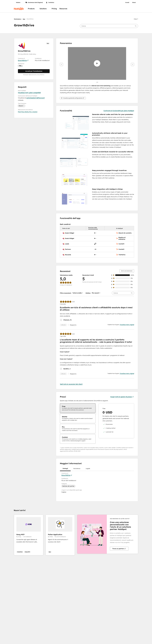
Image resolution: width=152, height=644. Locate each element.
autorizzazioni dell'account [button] (36, 98)
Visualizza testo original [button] (127, 325)
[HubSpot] (19, 9)
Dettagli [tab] (65, 469)
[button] (136, 19)
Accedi (127, 3)
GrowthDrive (23, 60)
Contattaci (50, 3)
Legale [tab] (88, 469)
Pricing (54, 9)
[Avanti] (133, 64)
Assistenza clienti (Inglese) (34, 3)
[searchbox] (109, 26)
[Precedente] (61, 64)
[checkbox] (78, 408)
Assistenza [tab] (77, 469)
